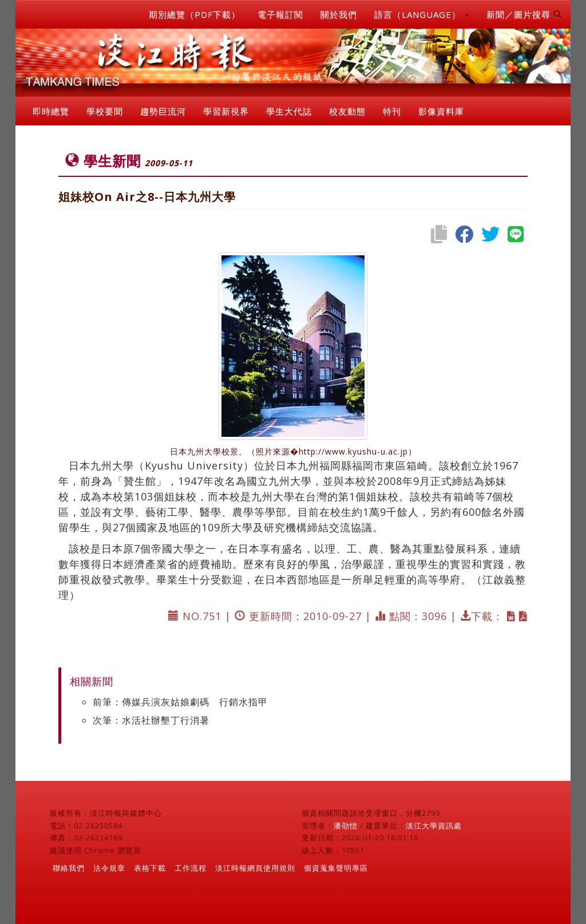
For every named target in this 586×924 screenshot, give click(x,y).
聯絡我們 (69, 868)
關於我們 (339, 14)
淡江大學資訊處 (434, 826)
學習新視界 (226, 111)
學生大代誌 (289, 111)
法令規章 (109, 868)
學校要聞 (105, 111)
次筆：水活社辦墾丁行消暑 (151, 720)
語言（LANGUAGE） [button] (422, 14)
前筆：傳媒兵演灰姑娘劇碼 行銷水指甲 (180, 702)
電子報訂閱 (280, 14)
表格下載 (150, 868)
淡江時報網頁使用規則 (255, 868)
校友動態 (347, 111)
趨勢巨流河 (163, 111)
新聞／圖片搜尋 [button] (524, 14)
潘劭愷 (346, 826)
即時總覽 (51, 111)
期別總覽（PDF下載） (195, 14)
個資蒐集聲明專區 (336, 868)
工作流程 (191, 868)
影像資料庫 (441, 111)
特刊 (392, 111)
